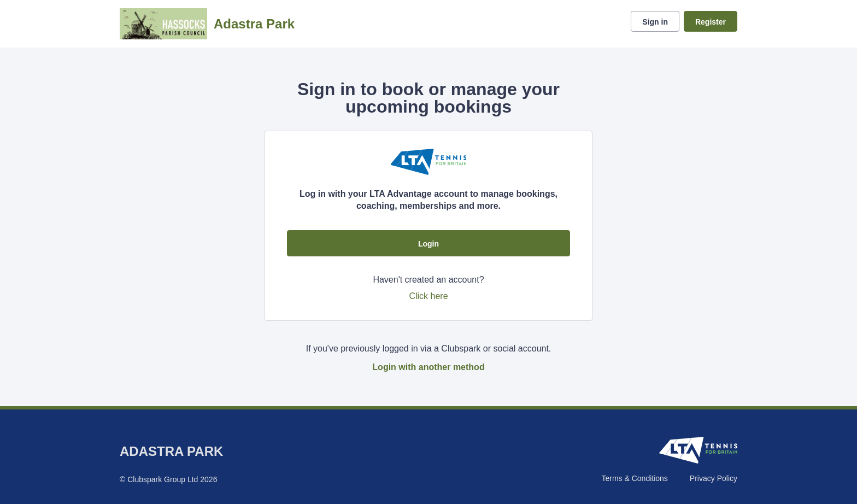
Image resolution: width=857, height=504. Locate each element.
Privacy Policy (714, 478)
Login (428, 244)
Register (711, 22)
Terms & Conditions (634, 478)
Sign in (655, 22)
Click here (428, 296)
